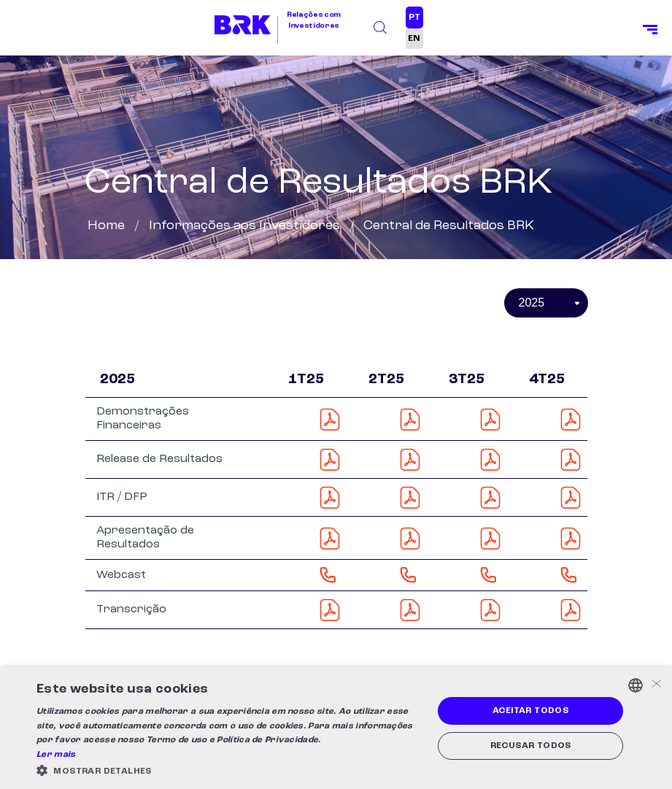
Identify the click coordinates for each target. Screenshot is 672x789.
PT (414, 18)
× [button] (656, 685)
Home (106, 226)
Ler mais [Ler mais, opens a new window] (56, 755)
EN (414, 39)
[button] (229, 770)
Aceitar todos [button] (530, 711)
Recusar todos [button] (531, 746)
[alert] (336, 728)
